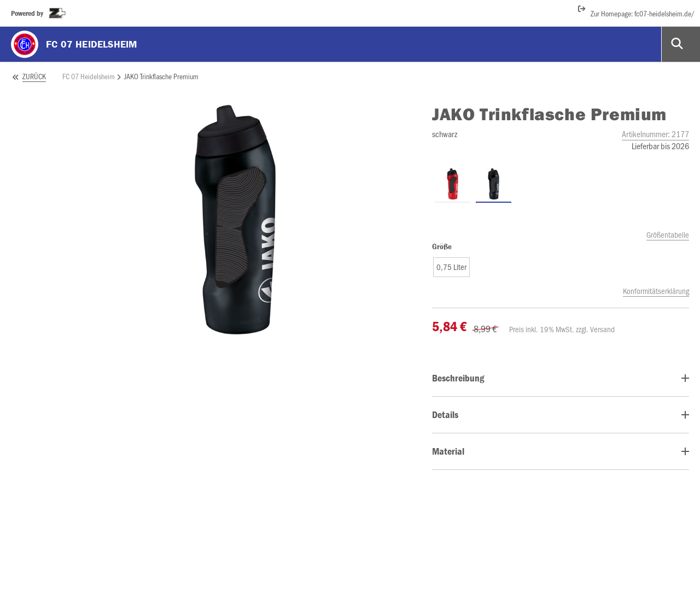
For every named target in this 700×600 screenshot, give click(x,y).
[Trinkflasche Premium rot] (453, 184)
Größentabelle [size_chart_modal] (668, 234)
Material (448, 451)
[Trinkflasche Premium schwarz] (494, 184)
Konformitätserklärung (656, 291)
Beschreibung (458, 378)
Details (445, 414)
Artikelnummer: (655, 134)
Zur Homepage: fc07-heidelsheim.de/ (636, 11)
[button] (451, 267)
